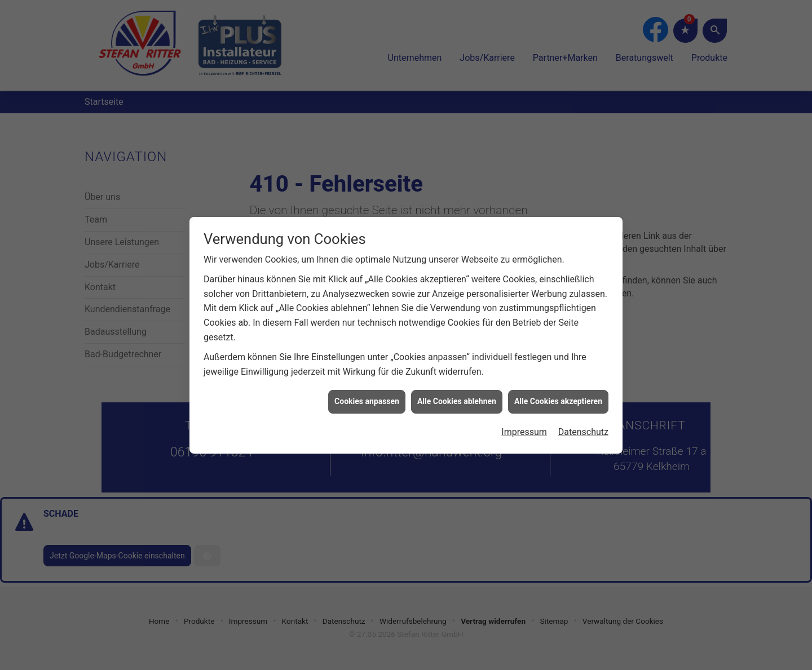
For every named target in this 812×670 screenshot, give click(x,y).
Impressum (524, 429)
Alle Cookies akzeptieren (558, 398)
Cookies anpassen (367, 398)
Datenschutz (583, 429)
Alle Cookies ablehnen (457, 398)
